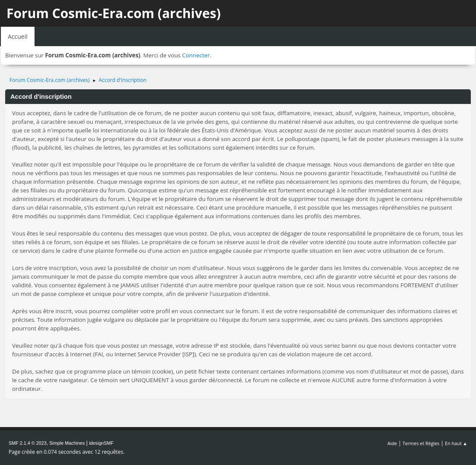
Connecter (196, 55)
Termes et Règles (421, 443)
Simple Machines (67, 443)
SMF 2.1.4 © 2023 (28, 443)
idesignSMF (101, 443)
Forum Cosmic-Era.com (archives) (113, 13)
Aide (392, 443)
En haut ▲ (456, 443)
